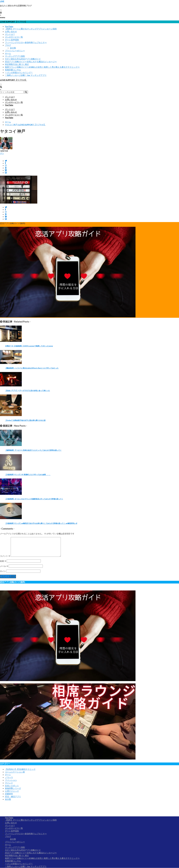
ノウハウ (9, 777)
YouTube (9, 26)
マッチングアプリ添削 (15, 56)
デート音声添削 (12, 40)
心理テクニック (12, 791)
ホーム (8, 53)
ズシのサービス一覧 (14, 37)
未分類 (13, 48)
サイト (3, 571)
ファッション (11, 780)
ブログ (8, 45)
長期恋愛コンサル (13, 70)
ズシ (2, 153)
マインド (9, 783)
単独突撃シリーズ (13, 788)
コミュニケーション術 (15, 772)
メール (4, 566)
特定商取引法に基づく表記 (17, 64)
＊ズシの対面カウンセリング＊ (19, 72)
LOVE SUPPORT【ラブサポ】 (13, 80)
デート (8, 775)
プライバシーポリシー (15, 51)
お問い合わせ (11, 31)
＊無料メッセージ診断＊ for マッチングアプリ (26, 75)
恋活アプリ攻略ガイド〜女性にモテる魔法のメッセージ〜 (31, 62)
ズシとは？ (10, 34)
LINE (2, 1)
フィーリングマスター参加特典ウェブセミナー (26, 42)
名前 (3, 561)
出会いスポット (12, 786)
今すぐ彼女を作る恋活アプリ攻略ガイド (23, 59)
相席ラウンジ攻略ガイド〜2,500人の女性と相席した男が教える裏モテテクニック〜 (42, 67)
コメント (5, 556)
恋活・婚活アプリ (13, 796)
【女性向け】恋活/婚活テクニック (20, 769)
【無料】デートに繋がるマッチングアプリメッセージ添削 (31, 29)
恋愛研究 (9, 794)
